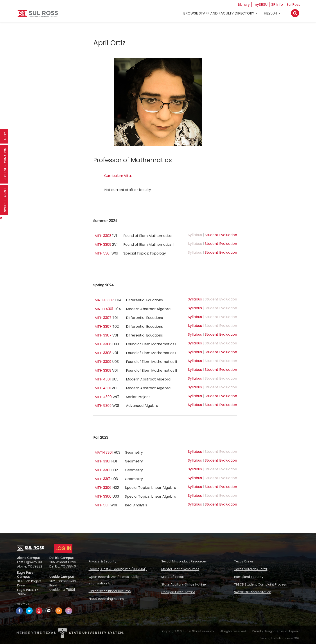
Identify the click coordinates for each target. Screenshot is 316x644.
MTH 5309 (103, 406)
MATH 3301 (104, 452)
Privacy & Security (102, 561)
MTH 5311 (102, 505)
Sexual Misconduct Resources (184, 561)
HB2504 (270, 14)
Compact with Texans (178, 592)
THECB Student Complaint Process (260, 584)
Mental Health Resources (180, 569)
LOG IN (63, 548)
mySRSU (260, 5)
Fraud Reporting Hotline (106, 599)
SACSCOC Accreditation (253, 592)
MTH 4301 (103, 379)
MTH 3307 (103, 318)
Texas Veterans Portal (251, 569)
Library (244, 5)
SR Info (277, 5)
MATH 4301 (104, 309)
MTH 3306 (103, 488)
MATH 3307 (104, 300)
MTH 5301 (103, 253)
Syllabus (195, 299)
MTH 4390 (103, 397)
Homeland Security (249, 577)
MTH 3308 (103, 236)
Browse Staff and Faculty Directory (219, 14)
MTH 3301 (102, 461)
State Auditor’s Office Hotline (184, 584)
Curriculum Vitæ (118, 176)
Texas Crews (244, 561)
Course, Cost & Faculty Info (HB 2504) (118, 569)
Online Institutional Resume (110, 591)
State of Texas (172, 577)
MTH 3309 (103, 245)
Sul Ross (293, 5)
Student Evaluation (221, 235)
